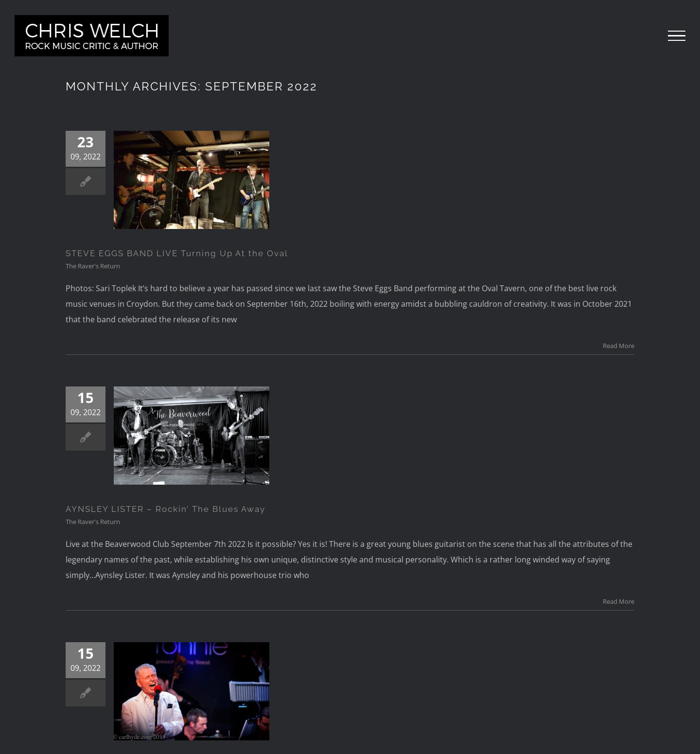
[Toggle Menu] (677, 36)
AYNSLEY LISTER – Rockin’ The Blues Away (166, 509)
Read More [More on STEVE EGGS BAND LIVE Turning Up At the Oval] (619, 346)
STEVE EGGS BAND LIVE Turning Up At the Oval (177, 253)
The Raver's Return (93, 266)
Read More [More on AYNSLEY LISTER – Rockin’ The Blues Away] (619, 601)
